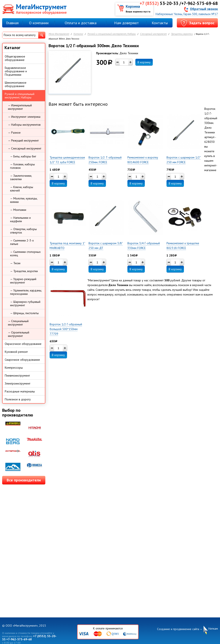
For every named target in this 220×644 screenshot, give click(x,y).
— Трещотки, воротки (24, 271)
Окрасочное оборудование (23, 344)
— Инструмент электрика (24, 117)
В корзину (144, 62)
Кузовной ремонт (16, 352)
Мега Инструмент (59, 34)
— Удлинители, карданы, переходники (26, 292)
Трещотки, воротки (182, 34)
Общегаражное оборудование (15, 58)
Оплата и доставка (81, 23)
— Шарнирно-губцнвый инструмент (25, 303)
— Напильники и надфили (20, 219)
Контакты (160, 23)
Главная (12, 23)
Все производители (24, 480)
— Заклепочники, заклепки (21, 177)
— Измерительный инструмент (20, 107)
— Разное (14, 133)
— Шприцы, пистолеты (24, 313)
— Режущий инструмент (23, 140)
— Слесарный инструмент (25, 148)
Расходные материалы (20, 391)
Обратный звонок (204, 9)
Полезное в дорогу (18, 399)
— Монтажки (18, 210)
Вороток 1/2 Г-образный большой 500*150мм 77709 (66, 329)
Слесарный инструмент (153, 34)
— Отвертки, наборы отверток (23, 231)
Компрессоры (14, 368)
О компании (39, 23)
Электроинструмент (18, 383)
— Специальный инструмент (18, 323)
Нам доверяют (126, 23)
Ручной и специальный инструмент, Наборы (112, 34)
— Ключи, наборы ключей (22, 189)
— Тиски (15, 263)
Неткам (213, 629)
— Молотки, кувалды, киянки (24, 200)
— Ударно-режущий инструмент (23, 281)
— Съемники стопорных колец (25, 253)
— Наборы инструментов (24, 125)
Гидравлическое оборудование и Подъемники (16, 71)
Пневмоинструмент (17, 376)
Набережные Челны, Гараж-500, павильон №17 (187, 14)
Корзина (133, 6)
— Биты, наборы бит (23, 156)
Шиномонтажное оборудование (16, 84)
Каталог (78, 34)
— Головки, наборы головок (22, 166)
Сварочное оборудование (22, 360)
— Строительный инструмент (19, 334)
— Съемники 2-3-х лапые (22, 242)
